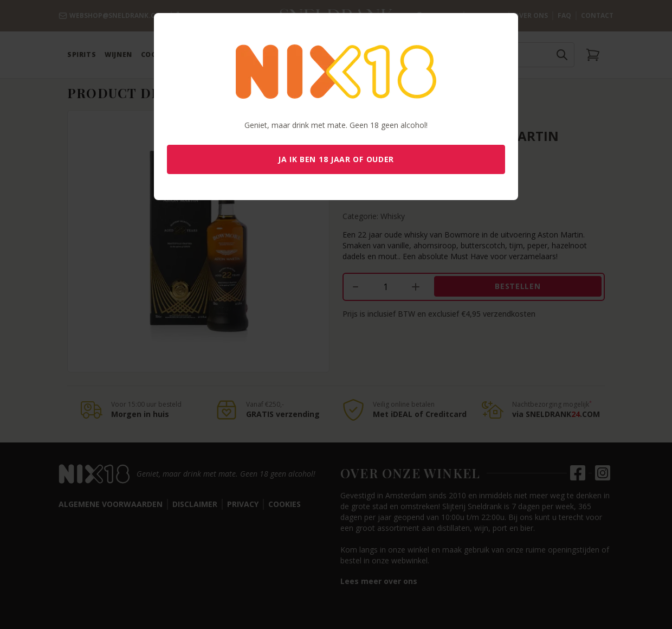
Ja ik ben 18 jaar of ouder (336, 159)
